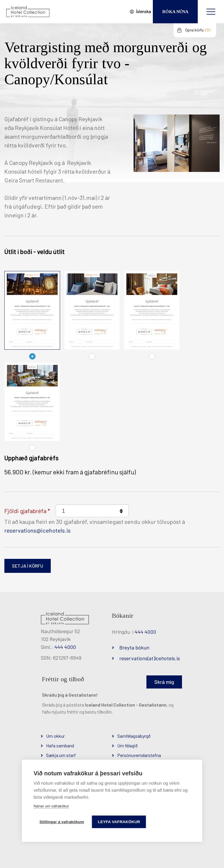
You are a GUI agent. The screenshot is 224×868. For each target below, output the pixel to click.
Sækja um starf (61, 755)
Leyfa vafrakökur (120, 822)
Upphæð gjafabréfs (32, 458)
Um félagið (127, 745)
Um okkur (55, 736)
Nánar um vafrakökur (51, 806)
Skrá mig (164, 682)
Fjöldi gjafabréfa (25, 511)
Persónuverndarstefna (139, 755)
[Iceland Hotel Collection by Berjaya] (28, 12)
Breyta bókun (134, 647)
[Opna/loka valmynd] (211, 12)
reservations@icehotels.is (37, 530)
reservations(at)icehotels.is (150, 658)
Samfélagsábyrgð (134, 736)
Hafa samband (60, 745)
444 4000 (65, 647)
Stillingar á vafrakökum (62, 822)
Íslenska (138, 11)
